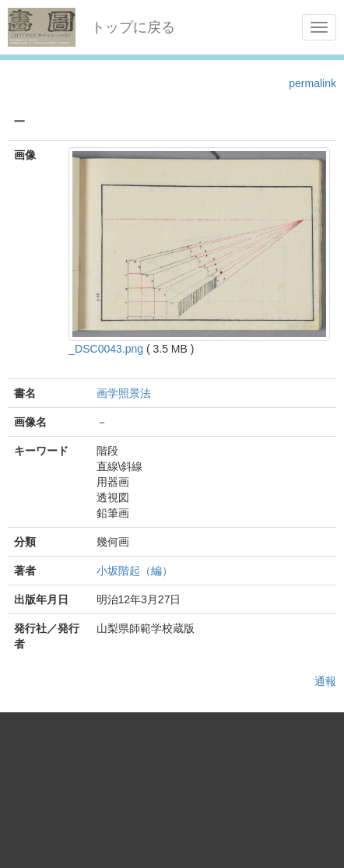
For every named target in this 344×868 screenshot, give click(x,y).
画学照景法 (124, 393)
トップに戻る (133, 27)
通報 (325, 681)
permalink (312, 83)
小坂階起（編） (135, 571)
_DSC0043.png (106, 349)
